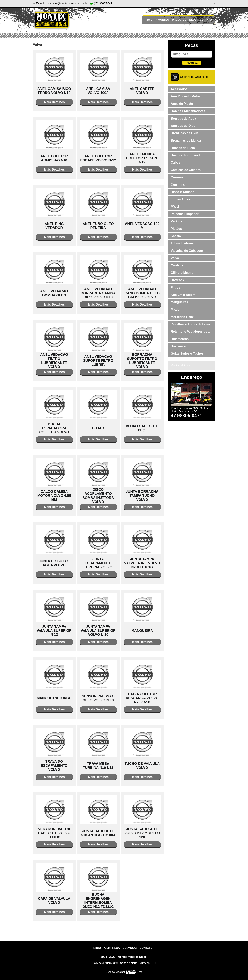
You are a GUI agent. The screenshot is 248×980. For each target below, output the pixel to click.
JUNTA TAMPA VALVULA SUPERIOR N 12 (54, 631)
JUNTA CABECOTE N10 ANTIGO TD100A (98, 833)
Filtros (176, 287)
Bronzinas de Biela (185, 133)
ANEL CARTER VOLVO (142, 91)
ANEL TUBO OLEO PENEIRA (98, 226)
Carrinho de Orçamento (194, 77)
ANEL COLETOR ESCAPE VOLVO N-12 (98, 158)
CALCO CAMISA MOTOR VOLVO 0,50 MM (54, 496)
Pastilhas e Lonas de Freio (190, 324)
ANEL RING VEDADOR (54, 226)
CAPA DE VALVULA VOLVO (54, 901)
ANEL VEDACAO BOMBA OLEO (54, 293)
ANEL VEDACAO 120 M (142, 226)
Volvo (175, 258)
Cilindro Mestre (182, 273)
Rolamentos (180, 339)
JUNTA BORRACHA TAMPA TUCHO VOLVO (142, 496)
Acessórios (179, 89)
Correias (177, 177)
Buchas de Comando (186, 155)
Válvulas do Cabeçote (187, 251)
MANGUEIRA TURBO (54, 698)
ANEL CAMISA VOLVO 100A (98, 91)
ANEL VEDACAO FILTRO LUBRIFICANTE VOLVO (54, 361)
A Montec (162, 20)
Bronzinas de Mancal (186, 140)
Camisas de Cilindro (186, 170)
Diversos (177, 280)
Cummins (178, 185)
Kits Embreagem (183, 295)
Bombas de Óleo (183, 126)
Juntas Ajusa (180, 199)
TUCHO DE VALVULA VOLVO (142, 766)
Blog (193, 20)
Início (149, 20)
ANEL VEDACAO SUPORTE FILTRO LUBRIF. (98, 361)
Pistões (176, 229)
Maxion (176, 309)
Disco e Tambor (182, 192)
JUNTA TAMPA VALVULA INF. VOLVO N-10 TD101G (142, 563)
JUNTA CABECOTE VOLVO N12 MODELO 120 (142, 833)
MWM (175, 207)
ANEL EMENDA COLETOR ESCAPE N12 (142, 158)
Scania (176, 236)
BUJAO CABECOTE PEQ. (142, 428)
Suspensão (179, 346)
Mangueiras (180, 302)
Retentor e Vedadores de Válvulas (189, 332)
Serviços (130, 948)
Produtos (179, 20)
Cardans (177, 265)
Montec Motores (181, 365)
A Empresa (112, 948)
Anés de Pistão (182, 104)
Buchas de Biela (183, 148)
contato (146, 948)
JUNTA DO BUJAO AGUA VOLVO (54, 563)
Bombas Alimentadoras (188, 111)
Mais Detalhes (54, 102)
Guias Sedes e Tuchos (187, 354)
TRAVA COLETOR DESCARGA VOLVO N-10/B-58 (142, 698)
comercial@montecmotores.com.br (67, 3)
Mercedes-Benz (182, 317)
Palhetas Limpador (185, 214)
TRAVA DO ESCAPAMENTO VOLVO (54, 766)
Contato (206, 20)
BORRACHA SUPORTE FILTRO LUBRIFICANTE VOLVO (142, 361)
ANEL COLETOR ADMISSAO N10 (54, 158)
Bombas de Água (184, 118)
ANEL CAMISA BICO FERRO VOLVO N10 (54, 91)
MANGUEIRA (142, 631)
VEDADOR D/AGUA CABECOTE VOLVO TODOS (54, 833)
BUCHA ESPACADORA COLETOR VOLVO (54, 428)
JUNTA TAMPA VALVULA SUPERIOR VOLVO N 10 (98, 631)
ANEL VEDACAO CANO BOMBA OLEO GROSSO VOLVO (142, 293)
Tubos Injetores (182, 243)
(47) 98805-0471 (102, 3)
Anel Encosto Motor (186, 96)
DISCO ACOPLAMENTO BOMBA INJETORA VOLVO (98, 496)
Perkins (177, 221)
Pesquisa (192, 63)
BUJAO (98, 428)
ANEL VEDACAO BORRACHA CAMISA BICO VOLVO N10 (98, 293)
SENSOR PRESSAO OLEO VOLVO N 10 (98, 698)
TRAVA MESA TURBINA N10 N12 (98, 766)
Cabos (176, 163)
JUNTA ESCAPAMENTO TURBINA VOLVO (98, 563)
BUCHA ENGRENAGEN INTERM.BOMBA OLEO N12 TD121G (98, 901)
